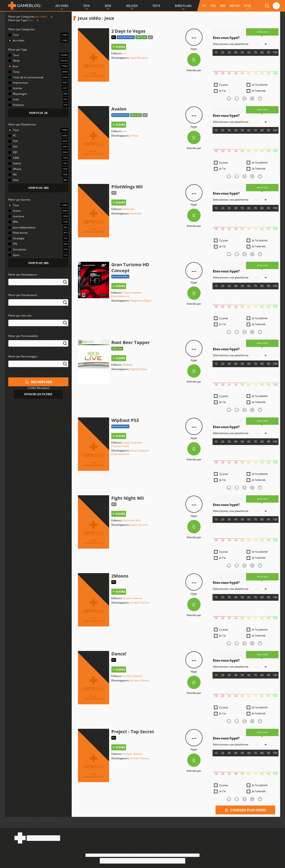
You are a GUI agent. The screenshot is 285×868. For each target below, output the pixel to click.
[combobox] (38, 285)
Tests (156, 6)
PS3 (15, 147)
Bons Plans (183, 6)
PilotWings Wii (127, 187)
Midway (128, 365)
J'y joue (224, 85)
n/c (125, 53)
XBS (223, 6)
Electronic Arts (132, 520)
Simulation (19, 249)
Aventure (19, 216)
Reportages (20, 94)
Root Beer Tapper (131, 342)
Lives (16, 99)
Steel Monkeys (139, 58)
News (16, 61)
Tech (87, 6)
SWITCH (235, 6)
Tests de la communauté (28, 77)
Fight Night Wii (128, 498)
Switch (17, 163)
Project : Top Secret (133, 732)
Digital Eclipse (139, 369)
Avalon (119, 109)
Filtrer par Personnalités (23, 336)
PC (204, 6)
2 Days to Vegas (128, 31)
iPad (16, 180)
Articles (18, 88)
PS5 (213, 6)
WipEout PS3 (125, 420)
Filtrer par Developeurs (23, 275)
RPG (15, 222)
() (38, 113)
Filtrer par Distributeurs (23, 295)
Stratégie (19, 238)
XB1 (15, 152)
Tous (16, 35)
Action (17, 211)
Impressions (20, 83)
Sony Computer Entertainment (127, 294)
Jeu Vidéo (62, 6)
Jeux (30, 20)
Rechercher (39, 382)
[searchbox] (10, 282)
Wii (15, 174)
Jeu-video (41, 17)
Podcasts (18, 105)
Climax (134, 136)
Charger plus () (245, 810)
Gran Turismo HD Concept (130, 268)
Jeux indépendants (24, 227)
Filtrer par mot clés (20, 315)
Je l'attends (259, 91)
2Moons (120, 576)
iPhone (17, 169)
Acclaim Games (133, 598)
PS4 (15, 141)
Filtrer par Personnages (23, 356)
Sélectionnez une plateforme (231, 44)
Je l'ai (223, 91)
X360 (16, 158)
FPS (15, 244)
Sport (16, 255)
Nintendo (129, 209)
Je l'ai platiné (260, 85)
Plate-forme (20, 233)
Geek (108, 6)
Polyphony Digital (141, 301)
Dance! (119, 654)
